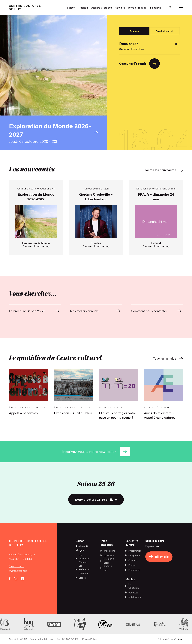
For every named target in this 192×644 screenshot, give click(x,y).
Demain (134, 31)
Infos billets (108, 551)
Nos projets (133, 555)
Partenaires (133, 570)
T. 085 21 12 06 (17, 566)
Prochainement (164, 31)
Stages (81, 578)
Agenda (83, 8)
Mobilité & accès (107, 561)
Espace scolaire (155, 541)
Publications (133, 597)
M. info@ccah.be (18, 571)
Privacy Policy (89, 639)
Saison (71, 8)
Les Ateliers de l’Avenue (82, 558)
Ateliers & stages (102, 8)
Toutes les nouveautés (164, 170)
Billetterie (155, 8)
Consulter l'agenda (139, 64)
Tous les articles (168, 358)
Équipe (130, 565)
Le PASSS (107, 555)
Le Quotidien (132, 586)
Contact (131, 560)
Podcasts (132, 592)
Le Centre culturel (132, 543)
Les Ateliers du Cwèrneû (83, 569)
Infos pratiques (137, 8)
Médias (130, 579)
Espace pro (152, 546)
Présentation (133, 551)
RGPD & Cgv (106, 568)
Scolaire (120, 8)
